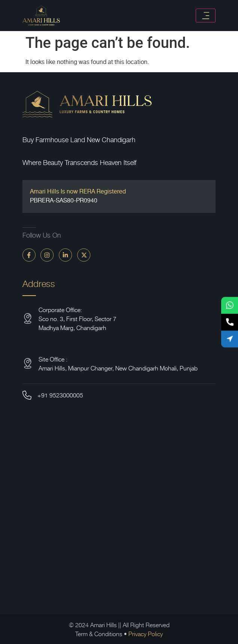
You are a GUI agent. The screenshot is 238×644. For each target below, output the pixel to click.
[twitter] (84, 255)
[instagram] (47, 255)
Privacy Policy (146, 634)
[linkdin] (65, 255)
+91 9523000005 (60, 395)
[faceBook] (29, 255)
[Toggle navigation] (206, 16)
